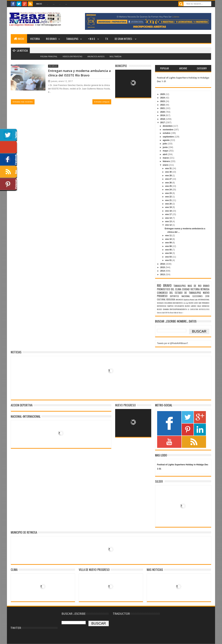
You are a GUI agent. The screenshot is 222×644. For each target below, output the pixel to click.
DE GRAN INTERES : (124, 39)
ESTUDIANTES (179, 306)
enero (166, 165)
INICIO (19, 39)
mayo (166, 151)
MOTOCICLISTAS (204, 309)
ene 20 (169, 204)
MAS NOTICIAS (155, 570)
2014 (163, 271)
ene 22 (169, 197)
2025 (163, 94)
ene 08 (169, 246)
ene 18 (169, 211)
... (54, 4)
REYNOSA (205, 289)
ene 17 (169, 214)
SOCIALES (160, 303)
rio (184, 303)
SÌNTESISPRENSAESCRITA (178, 309)
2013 (163, 275)
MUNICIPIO (121, 66)
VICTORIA (35, 39)
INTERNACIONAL (204, 299)
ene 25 (169, 186)
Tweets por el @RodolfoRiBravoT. (173, 343)
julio (165, 144)
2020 (163, 112)
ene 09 (169, 243)
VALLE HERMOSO (203, 306)
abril (165, 154)
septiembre (168, 137)
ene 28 (169, 176)
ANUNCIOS (180, 299)
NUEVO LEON (193, 303)
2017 (163, 123)
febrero (167, 161)
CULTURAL (161, 299)
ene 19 (169, 207)
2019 (163, 115)
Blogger (119, 58)
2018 (163, 119)
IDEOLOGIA (171, 299)
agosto (166, 140)
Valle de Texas (178, 313)
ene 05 (169, 250)
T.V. (107, 39)
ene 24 (169, 190)
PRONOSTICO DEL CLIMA (169, 289)
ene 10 (169, 239)
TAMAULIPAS (72, 39)
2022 (163, 105)
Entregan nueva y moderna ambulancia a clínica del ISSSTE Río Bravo (79, 73)
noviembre (168, 130)
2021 (163, 108)
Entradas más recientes (23, 102)
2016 (163, 264)
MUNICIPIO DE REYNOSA (24, 532)
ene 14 (169, 218)
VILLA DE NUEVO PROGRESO (94, 570)
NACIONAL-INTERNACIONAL (26, 416)
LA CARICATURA (193, 309)
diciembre (168, 126)
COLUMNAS (168, 303)
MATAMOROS (178, 303)
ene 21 (169, 200)
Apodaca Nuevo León (191, 299)
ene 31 (169, 168)
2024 (163, 98)
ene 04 (169, 253)
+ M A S (92, 39)
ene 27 (169, 179)
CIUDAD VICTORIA (191, 289)
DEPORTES (174, 296)
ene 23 (169, 193)
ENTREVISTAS (162, 306)
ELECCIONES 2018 (201, 296)
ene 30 (169, 172)
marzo (166, 158)
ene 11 (169, 236)
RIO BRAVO (51, 39)
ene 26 (169, 183)
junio (165, 147)
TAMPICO (170, 306)
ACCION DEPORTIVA (22, 405)
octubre (167, 133)
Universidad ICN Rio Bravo (165, 313)
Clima (14, 570)
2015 (163, 267)
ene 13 (169, 221)
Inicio (39, 4)
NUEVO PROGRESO (125, 405)
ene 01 (169, 260)
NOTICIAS (16, 352)
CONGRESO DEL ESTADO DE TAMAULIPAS (179, 293)
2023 (163, 101)
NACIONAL (186, 296)
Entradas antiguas (102, 102)
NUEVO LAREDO (191, 306)
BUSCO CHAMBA (163, 309)
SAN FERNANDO (204, 303)
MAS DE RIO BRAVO (198, 286)
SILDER (159, 481)
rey (187, 303)
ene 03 (169, 257)
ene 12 (169, 225)
